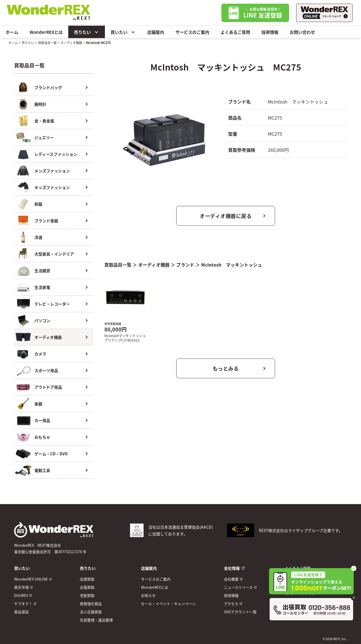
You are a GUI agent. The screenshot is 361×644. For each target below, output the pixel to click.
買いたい (123, 32)
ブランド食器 (46, 221)
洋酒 (38, 237)
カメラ (40, 354)
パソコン (42, 320)
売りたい (87, 32)
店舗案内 (156, 32)
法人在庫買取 (91, 612)
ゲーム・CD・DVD (51, 454)
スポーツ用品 (46, 370)
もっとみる (226, 368)
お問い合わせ (302, 32)
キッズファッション (52, 187)
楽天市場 (21, 587)
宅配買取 (87, 595)
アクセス (231, 604)
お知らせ (148, 595)
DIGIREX (21, 595)
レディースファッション (56, 154)
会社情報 (232, 568)
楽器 (38, 404)
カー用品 (42, 420)
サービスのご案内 (192, 32)
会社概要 (231, 579)
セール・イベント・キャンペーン (168, 604)
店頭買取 (87, 579)
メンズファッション (52, 171)
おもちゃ (42, 437)
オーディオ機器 (71, 43)
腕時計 (40, 104)
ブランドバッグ (48, 87)
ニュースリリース (238, 587)
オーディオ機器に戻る (226, 216)
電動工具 (42, 470)
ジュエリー (44, 137)
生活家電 (42, 287)
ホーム (12, 32)
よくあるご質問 (235, 32)
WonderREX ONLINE (31, 579)
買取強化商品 (91, 604)
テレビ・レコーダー (52, 304)
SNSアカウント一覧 (240, 612)
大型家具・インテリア (54, 254)
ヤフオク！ (23, 604)
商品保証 (21, 612)
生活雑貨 (42, 271)
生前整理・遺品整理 (96, 620)
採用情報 (270, 32)
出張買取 (87, 587)
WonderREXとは (46, 32)
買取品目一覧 (47, 43)
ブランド (185, 265)
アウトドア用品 (48, 387)
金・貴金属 (44, 121)
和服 (38, 204)
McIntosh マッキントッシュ (232, 265)
